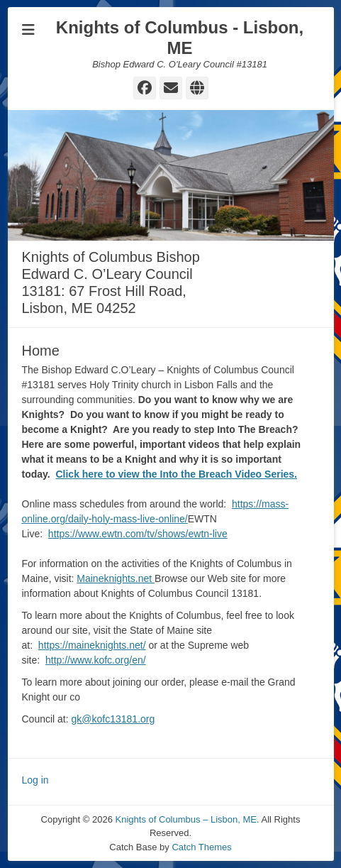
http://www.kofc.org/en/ (96, 660)
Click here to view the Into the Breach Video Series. (176, 474)
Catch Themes (201, 847)
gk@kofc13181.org (113, 719)
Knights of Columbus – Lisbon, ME (186, 819)
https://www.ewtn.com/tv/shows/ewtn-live (138, 534)
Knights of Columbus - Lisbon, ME (180, 38)
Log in (35, 780)
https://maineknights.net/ (92, 645)
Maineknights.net (116, 578)
